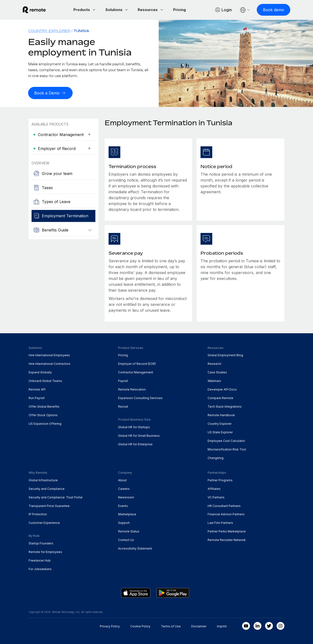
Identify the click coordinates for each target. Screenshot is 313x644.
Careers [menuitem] (124, 488)
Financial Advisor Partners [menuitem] (226, 514)
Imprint (222, 626)
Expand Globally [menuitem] (40, 372)
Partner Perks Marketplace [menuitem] (227, 531)
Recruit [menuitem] (123, 406)
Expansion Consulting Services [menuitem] (140, 397)
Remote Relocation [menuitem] (132, 389)
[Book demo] (268, 10)
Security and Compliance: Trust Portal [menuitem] (56, 497)
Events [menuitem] (123, 505)
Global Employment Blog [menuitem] (225, 355)
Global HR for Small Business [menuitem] (139, 435)
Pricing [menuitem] (123, 355)
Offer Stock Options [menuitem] (43, 415)
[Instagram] (280, 625)
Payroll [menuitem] (123, 380)
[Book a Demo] (50, 93)
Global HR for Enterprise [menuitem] (135, 444)
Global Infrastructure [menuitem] (43, 480)
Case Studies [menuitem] (217, 372)
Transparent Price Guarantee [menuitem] (49, 505)
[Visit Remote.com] (40, 10)
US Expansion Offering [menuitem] (45, 423)
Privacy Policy (110, 626)
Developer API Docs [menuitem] (222, 389)
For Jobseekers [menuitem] (40, 569)
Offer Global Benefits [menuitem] (44, 406)
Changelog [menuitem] (216, 457)
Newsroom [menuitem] (126, 497)
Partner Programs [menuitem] (220, 480)
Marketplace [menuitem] (127, 514)
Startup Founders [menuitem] (41, 543)
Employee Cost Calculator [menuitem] (226, 440)
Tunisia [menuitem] (81, 31)
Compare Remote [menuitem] (220, 397)
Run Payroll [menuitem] (37, 397)
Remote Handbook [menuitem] (221, 415)
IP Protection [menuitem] (38, 514)
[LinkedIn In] (257, 625)
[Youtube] (246, 625)
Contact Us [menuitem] (126, 539)
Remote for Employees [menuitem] (45, 551)
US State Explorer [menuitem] (220, 432)
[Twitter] (269, 625)
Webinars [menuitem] (214, 380)
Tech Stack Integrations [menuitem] (225, 406)
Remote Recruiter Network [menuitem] (227, 539)
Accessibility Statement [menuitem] (135, 548)
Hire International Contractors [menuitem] (50, 363)
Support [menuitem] (124, 523)
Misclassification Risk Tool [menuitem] (227, 449)
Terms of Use (171, 626)
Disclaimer (199, 626)
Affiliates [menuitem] (214, 488)
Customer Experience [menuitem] (44, 523)
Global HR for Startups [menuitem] (134, 427)
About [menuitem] (122, 480)
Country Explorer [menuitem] (49, 31)
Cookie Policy (140, 626)
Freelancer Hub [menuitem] (40, 560)
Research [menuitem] (214, 363)
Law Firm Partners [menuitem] (220, 523)
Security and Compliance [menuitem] (47, 488)
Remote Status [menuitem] (129, 531)
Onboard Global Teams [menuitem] (45, 380)
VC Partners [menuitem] (216, 497)
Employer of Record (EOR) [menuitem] (137, 363)
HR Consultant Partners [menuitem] (224, 505)
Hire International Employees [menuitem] (49, 355)
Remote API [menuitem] (37, 389)
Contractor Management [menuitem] (136, 372)
